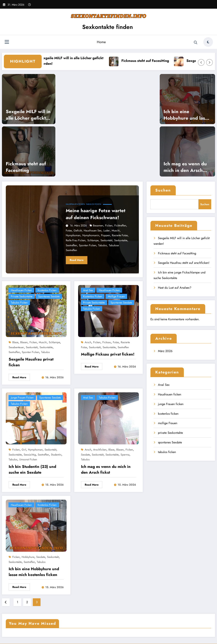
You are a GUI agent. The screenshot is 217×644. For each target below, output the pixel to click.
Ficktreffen (120, 225)
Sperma (125, 455)
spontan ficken (88, 245)
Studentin (56, 455)
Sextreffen (71, 245)
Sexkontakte (121, 240)
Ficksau (107, 342)
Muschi (116, 230)
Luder (107, 230)
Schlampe (93, 240)
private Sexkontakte (22, 296)
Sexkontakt (106, 240)
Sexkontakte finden (108, 27)
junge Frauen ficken (22, 398)
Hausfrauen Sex (93, 230)
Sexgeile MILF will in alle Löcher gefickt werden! (79, 61)
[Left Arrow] (201, 62)
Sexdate (85, 455)
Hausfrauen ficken (75, 204)
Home (101, 42)
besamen (98, 225)
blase (15, 342)
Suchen (163, 190)
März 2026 (165, 351)
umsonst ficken (28, 459)
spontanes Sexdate (49, 296)
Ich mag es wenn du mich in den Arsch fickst (185, 167)
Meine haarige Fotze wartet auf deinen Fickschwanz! (96, 214)
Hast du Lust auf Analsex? (175, 288)
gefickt (78, 230)
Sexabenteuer (16, 347)
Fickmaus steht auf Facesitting (153, 61)
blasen (24, 342)
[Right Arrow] (209, 62)
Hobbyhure (28, 557)
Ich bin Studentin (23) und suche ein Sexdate (32, 470)
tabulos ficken (94, 204)
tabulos (103, 245)
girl (24, 450)
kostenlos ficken (47, 290)
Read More (77, 260)
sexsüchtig (30, 455)
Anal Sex (88, 290)
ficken (109, 225)
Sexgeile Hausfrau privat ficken (31, 362)
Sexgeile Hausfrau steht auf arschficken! (184, 263)
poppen (106, 235)
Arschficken (100, 450)
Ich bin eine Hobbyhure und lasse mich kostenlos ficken (187, 115)
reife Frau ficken (76, 240)
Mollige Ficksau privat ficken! (108, 354)
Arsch (88, 342)
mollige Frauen (116, 296)
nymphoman (73, 235)
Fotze (69, 230)
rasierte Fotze (120, 235)
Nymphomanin (91, 235)
